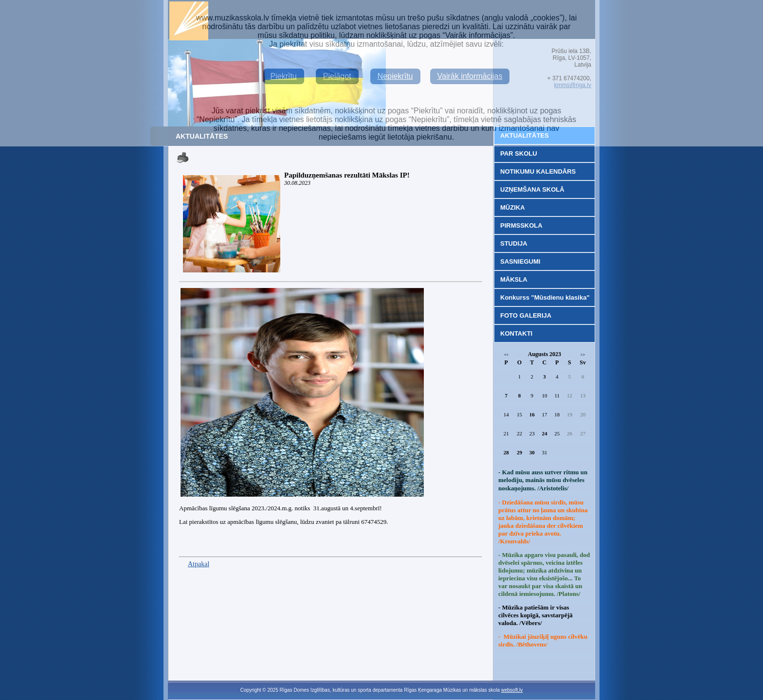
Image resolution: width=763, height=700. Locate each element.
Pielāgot (337, 76)
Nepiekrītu (395, 76)
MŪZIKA (513, 207)
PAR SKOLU (519, 153)
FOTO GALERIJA (526, 315)
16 (532, 414)
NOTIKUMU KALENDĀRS (538, 171)
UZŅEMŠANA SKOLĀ (532, 189)
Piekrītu (284, 76)
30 (532, 452)
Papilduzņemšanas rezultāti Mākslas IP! (347, 175)
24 (544, 433)
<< (506, 355)
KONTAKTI (516, 333)
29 (519, 452)
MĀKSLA (514, 279)
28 (506, 452)
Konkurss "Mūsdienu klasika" (545, 297)
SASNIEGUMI (520, 261)
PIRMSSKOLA (521, 225)
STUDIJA (514, 243)
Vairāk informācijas (470, 76)
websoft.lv (512, 690)
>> (583, 355)
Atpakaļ (199, 564)
